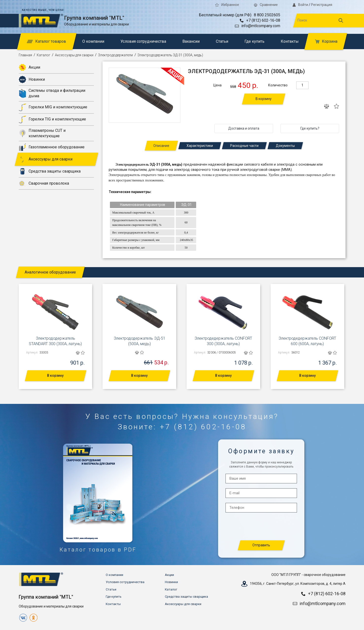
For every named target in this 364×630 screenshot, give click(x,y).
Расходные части (244, 146)
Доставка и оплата (244, 128)
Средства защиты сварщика (50, 171)
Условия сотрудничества (143, 41)
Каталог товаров (46, 41)
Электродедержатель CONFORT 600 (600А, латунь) (307, 341)
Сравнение (266, 5)
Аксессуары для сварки (74, 55)
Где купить (254, 41)
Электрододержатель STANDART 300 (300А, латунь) (55, 341)
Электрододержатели (115, 55)
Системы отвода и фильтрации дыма (52, 93)
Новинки (32, 79)
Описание (161, 146)
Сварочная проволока (44, 183)
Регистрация (322, 5)
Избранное (227, 5)
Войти (300, 5)
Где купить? (310, 128)
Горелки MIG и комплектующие (53, 107)
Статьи (222, 41)
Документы (285, 146)
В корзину (264, 99)
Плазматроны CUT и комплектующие (42, 133)
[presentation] (261, 527)
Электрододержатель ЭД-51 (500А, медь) (139, 341)
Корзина (326, 41)
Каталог (43, 55)
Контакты (290, 41)
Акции (29, 67)
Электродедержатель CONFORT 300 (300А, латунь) (223, 341)
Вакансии (191, 41)
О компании (93, 41)
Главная (25, 55)
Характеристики (200, 146)
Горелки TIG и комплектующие (52, 119)
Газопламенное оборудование (52, 147)
